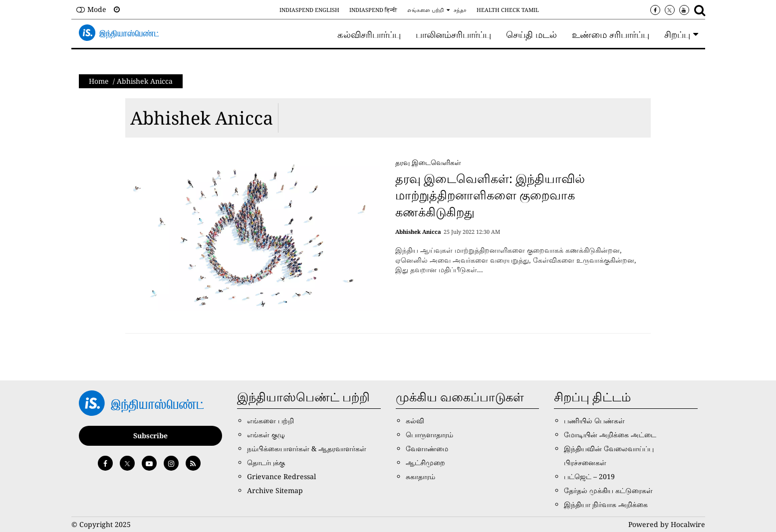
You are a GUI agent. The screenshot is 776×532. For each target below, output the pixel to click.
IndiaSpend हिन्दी (373, 10)
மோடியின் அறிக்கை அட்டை (610, 435)
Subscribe (150, 436)
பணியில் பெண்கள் (594, 421)
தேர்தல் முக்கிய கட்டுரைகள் (608, 490)
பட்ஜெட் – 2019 (589, 476)
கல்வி (415, 421)
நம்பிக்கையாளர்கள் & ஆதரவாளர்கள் (307, 448)
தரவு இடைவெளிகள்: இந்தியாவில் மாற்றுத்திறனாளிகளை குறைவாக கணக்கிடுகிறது (490, 195)
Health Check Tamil (508, 10)
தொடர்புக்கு (266, 462)
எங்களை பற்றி (425, 10)
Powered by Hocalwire (667, 524)
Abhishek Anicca (202, 118)
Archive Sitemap (275, 490)
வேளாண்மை (427, 448)
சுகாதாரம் (420, 476)
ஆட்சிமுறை (425, 462)
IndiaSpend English (309, 10)
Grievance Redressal (281, 476)
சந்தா (460, 10)
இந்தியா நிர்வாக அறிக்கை (606, 504)
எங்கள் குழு (266, 435)
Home (99, 81)
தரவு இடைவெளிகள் (428, 162)
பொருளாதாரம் (429, 435)
